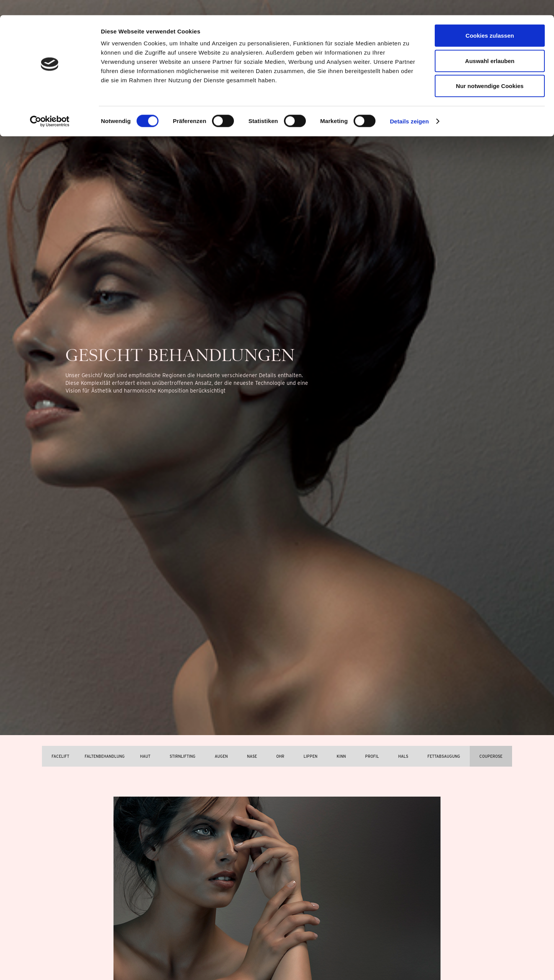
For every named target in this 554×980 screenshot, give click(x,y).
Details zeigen (409, 106)
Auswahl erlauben (490, 46)
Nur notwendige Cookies (490, 71)
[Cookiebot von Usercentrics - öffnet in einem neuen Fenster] (50, 106)
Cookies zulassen (490, 20)
